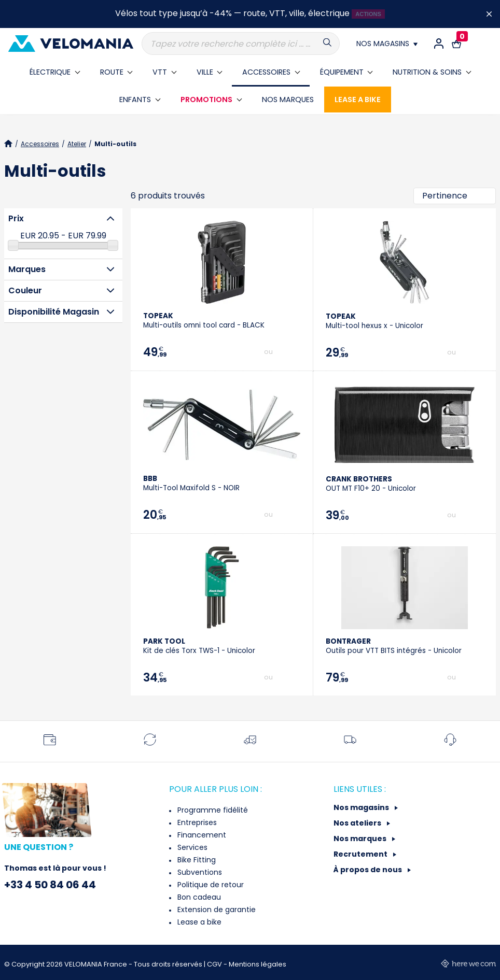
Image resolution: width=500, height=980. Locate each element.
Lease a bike (198, 922)
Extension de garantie (216, 910)
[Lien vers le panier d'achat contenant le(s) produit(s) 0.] (456, 44)
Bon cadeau (198, 897)
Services (191, 847)
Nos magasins (362, 807)
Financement (201, 835)
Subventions (199, 872)
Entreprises (196, 822)
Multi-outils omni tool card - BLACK (204, 321)
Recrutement (361, 854)
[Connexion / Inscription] (439, 44)
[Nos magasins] (387, 44)
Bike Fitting (196, 860)
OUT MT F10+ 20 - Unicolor (371, 484)
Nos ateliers (358, 823)
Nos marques (361, 839)
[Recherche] (241, 44)
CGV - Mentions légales (247, 964)
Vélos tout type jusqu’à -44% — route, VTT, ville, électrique (232, 13)
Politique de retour (210, 885)
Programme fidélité (212, 810)
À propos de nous (369, 870)
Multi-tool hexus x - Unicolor (374, 321)
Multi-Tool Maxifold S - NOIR (191, 483)
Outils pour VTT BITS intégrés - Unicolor (394, 646)
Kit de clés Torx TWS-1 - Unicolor (199, 646)
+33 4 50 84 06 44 (50, 885)
